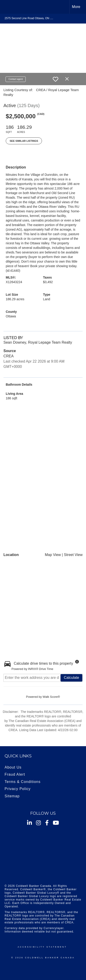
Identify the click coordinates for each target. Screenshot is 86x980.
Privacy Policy (18, 789)
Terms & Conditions (23, 782)
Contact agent (16, 79)
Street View (73, 555)
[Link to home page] (8, 7)
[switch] (55, 79)
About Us (13, 767)
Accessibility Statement (42, 947)
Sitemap (12, 796)
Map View (53, 555)
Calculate (71, 678)
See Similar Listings (24, 141)
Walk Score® (51, 697)
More (76, 7)
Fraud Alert (15, 774)
